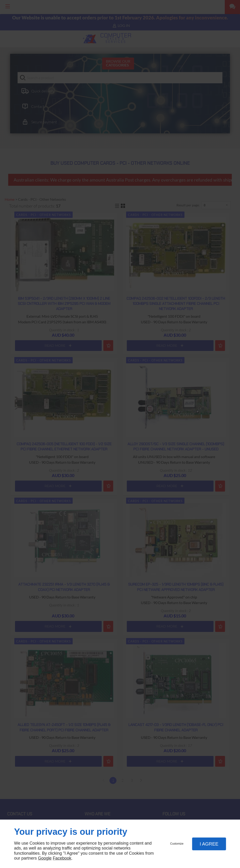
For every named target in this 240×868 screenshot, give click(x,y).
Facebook (62, 858)
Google (45, 858)
